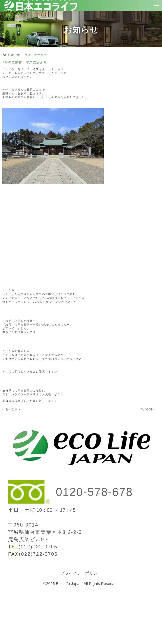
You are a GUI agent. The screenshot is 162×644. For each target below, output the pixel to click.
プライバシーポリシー (81, 573)
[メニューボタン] (156, 6)
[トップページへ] (40, 13)
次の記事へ (149, 409)
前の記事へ (13, 409)
